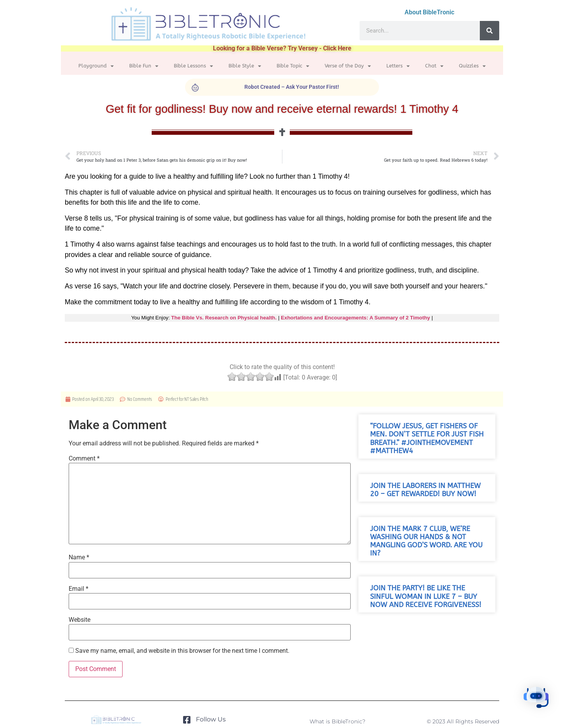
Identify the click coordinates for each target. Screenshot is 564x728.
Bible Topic (293, 66)
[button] (540, 703)
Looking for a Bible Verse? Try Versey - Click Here (282, 48)
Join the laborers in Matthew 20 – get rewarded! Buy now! (425, 490)
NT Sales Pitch (196, 399)
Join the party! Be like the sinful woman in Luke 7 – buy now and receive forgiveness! (426, 596)
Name (79, 557)
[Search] (490, 31)
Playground (96, 66)
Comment (84, 459)
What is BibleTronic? (337, 721)
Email (79, 589)
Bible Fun (144, 66)
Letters (398, 66)
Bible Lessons (193, 66)
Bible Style (245, 66)
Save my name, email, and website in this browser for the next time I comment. (182, 651)
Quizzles (472, 66)
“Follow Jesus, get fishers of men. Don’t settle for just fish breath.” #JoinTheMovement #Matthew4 (427, 438)
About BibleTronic (429, 12)
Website (80, 620)
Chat (434, 66)
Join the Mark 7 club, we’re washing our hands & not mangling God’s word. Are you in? (426, 541)
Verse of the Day (348, 66)
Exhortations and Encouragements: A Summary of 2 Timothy (356, 318)
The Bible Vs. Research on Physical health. (224, 318)
